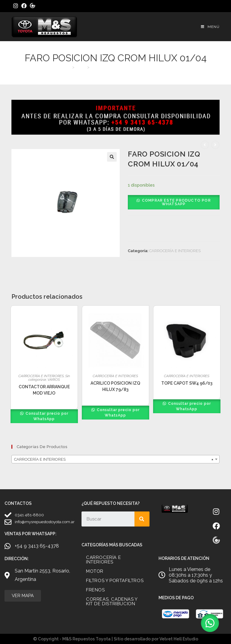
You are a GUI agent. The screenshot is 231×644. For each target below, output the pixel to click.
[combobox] (115, 459)
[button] (112, 157)
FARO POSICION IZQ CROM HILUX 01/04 (128, 67)
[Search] (142, 519)
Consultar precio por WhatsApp (46, 416)
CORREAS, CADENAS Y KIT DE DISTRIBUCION (112, 601)
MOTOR (95, 571)
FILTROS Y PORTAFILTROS (115, 581)
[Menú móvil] (210, 27)
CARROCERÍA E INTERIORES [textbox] (114, 459)
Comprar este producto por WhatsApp (176, 202)
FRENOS (95, 590)
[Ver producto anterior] (205, 145)
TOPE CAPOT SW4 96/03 (187, 383)
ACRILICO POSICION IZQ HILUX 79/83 (115, 386)
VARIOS (54, 380)
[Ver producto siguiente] (215, 145)
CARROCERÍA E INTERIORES (175, 251)
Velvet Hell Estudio (179, 639)
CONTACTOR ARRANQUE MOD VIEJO (44, 390)
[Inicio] (68, 67)
